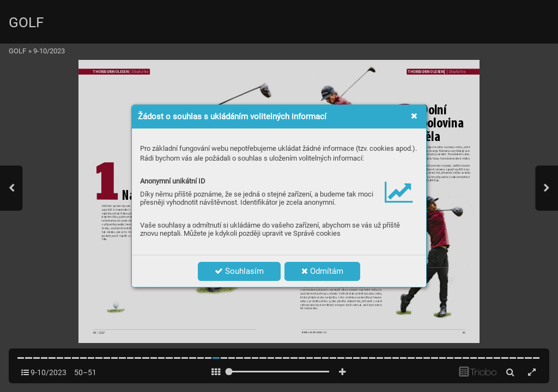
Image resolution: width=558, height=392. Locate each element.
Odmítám (322, 271)
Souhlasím (239, 271)
